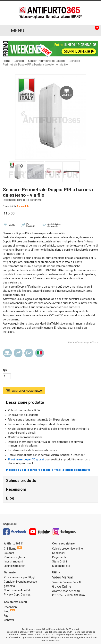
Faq (6, 616)
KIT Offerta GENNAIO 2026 (68, 595)
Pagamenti (59, 557)
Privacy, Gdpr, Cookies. (17, 595)
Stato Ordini (59, 561)
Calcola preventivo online (67, 549)
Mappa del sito (61, 566)
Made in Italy (40, 353)
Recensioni (16, 489)
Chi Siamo (10, 549)
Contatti (9, 620)
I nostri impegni (13, 561)
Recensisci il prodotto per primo (22, 200)
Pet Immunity (18, 353)
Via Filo (7, 353)
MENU (18, 30)
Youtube (40, 532)
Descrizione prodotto (25, 402)
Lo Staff (9, 553)
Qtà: (6, 370)
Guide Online (62, 587)
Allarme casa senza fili (66, 591)
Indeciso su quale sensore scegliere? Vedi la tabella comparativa (48, 470)
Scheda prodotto (21, 481)
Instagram (64, 532)
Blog (10, 498)
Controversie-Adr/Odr (17, 590)
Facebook (15, 532)
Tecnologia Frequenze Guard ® (66, 582)
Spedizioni (59, 553)
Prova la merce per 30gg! (19, 577)
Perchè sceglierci (14, 557)
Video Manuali (63, 577)
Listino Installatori (15, 566)
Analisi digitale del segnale (29, 353)
